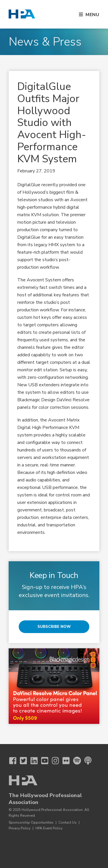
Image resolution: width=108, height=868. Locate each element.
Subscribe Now (54, 627)
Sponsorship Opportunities (31, 822)
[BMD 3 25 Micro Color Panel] (54, 686)
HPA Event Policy (49, 828)
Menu (92, 15)
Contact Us (68, 822)
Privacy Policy (20, 828)
